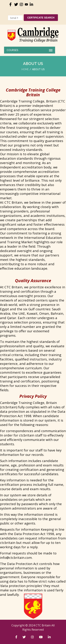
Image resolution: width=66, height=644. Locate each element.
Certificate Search (41, 18)
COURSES (12, 50)
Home (25, 69)
